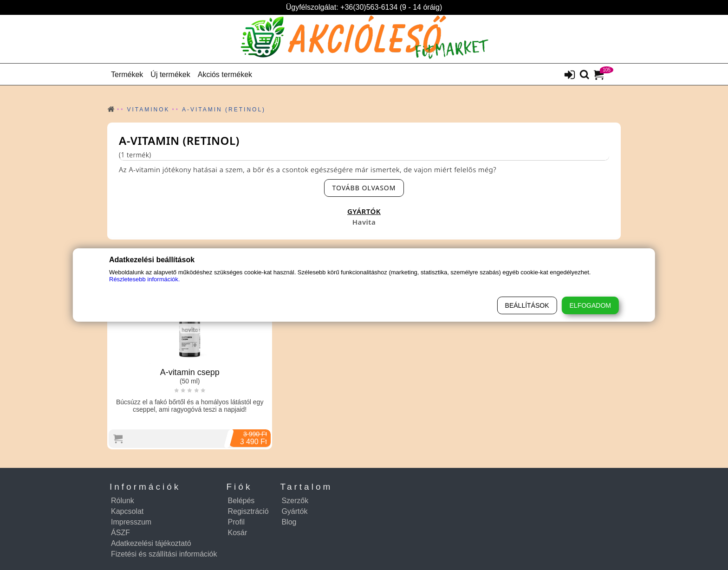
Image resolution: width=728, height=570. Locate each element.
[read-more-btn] (364, 188)
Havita (364, 222)
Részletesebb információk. (144, 279)
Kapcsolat (127, 511)
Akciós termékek (225, 74)
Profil (236, 522)
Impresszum (131, 522)
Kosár (238, 533)
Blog (289, 522)
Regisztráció (248, 511)
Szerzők (295, 501)
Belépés (241, 501)
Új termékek (170, 74)
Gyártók (294, 511)
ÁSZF (120, 533)
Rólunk (123, 501)
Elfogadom (590, 305)
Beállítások (527, 305)
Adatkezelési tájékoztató (151, 543)
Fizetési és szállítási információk (164, 554)
